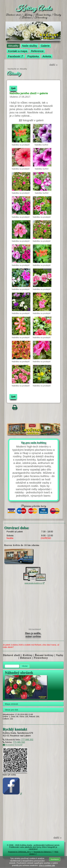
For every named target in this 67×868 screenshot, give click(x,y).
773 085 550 (19, 742)
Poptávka (33, 56)
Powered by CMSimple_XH (19, 852)
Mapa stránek (11, 704)
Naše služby (30, 46)
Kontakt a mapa (18, 51)
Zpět (13, 88)
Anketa (47, 56)
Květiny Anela (34, 9)
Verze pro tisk (11, 710)
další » (53, 65)
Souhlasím (55, 859)
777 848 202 (27, 740)
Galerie (45, 46)
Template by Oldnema (42, 852)
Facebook (14, 56)
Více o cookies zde (47, 865)
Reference (37, 51)
